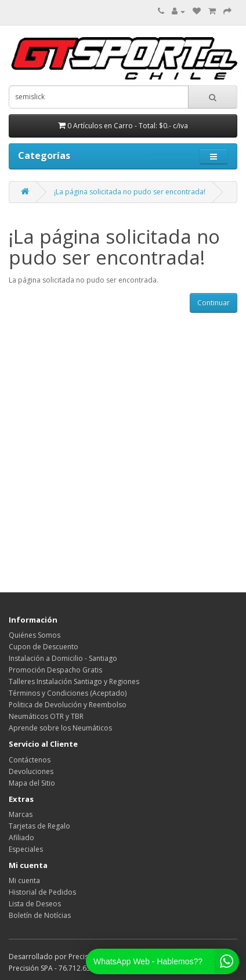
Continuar (214, 303)
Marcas (21, 814)
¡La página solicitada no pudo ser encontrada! (130, 192)
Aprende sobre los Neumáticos (60, 728)
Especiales (26, 849)
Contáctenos (30, 760)
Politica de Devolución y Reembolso (68, 705)
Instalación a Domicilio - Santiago (63, 658)
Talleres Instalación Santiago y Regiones (74, 681)
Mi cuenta (24, 880)
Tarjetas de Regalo (39, 826)
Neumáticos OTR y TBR (46, 716)
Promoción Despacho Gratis (55, 670)
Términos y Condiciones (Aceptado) (68, 693)
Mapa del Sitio (32, 783)
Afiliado (21, 838)
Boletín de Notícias (40, 915)
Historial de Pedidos (42, 892)
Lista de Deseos (35, 904)
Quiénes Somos (35, 635)
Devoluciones (31, 771)
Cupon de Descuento (44, 647)
